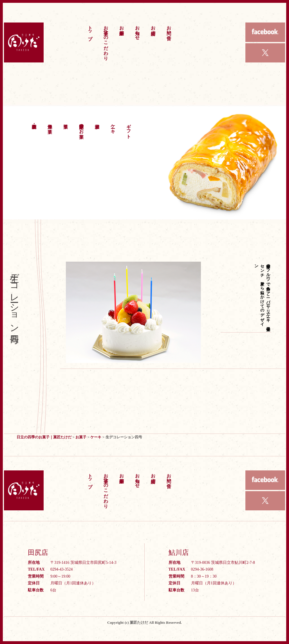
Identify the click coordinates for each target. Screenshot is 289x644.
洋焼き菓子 (50, 124)
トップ (90, 30)
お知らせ (137, 30)
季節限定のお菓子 (81, 126)
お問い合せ (169, 30)
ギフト (129, 129)
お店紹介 (153, 25)
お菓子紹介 (122, 25)
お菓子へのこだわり (106, 40)
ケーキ (113, 126)
